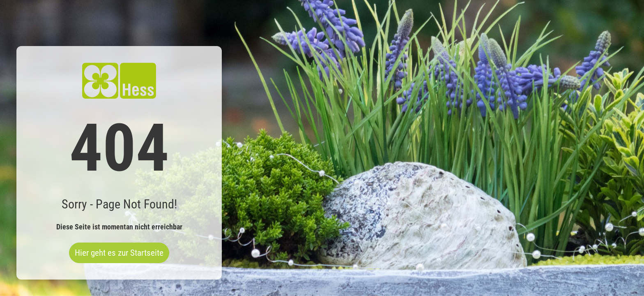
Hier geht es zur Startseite (119, 253)
